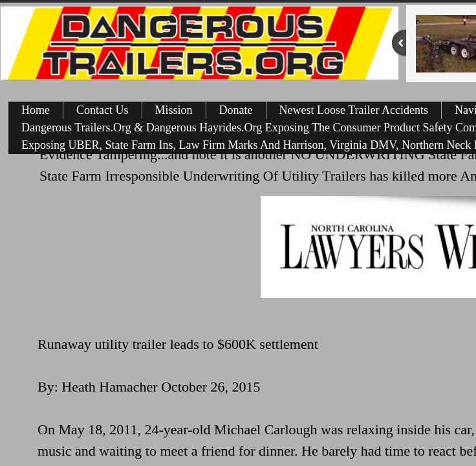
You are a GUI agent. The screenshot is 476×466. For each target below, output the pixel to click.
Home (36, 110)
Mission (174, 110)
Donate (236, 110)
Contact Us (103, 110)
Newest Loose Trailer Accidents (354, 110)
